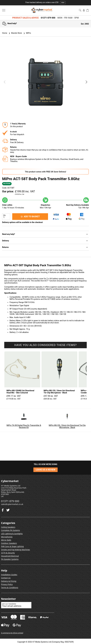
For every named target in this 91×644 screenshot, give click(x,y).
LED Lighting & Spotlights (12, 534)
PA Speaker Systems (10, 559)
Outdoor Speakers (9, 543)
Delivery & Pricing (9, 581)
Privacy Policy (7, 584)
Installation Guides (9, 575)
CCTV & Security (8, 553)
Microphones (7, 537)
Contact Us (6, 578)
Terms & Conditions (10, 587)
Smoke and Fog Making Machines (15, 550)
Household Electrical (10, 556)
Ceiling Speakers (8, 527)
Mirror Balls (6, 540)
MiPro (27, 33)
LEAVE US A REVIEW (45, 470)
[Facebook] (8, 509)
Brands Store (15, 33)
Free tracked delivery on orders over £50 (45, 2)
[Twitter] (3, 509)
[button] (86, 82)
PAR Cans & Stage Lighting (12, 546)
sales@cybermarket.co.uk (12, 504)
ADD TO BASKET (30, 217)
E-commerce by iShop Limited (12, 633)
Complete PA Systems (10, 530)
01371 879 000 (48, 18)
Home (5, 33)
